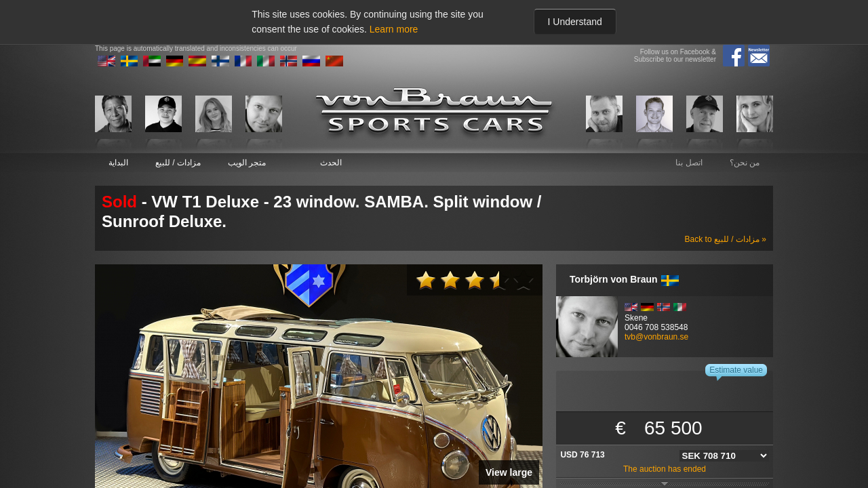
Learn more (394, 29)
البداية (118, 163)
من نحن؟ (745, 163)
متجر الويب (247, 163)
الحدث (331, 163)
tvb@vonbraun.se (656, 337)
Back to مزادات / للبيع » (726, 239)
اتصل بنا (689, 163)
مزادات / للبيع (178, 163)
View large (509, 472)
